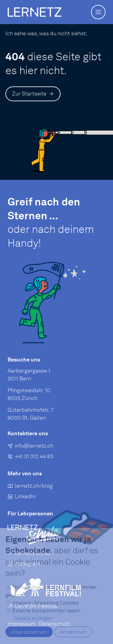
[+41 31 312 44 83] (30, 457)
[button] (98, 12)
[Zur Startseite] (33, 94)
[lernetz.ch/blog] (30, 487)
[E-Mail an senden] (30, 447)
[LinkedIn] (22, 498)
